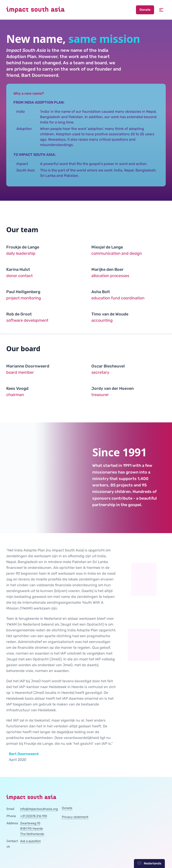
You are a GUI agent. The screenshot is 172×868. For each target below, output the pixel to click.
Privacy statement (75, 817)
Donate (145, 10)
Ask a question (30, 841)
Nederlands (149, 863)
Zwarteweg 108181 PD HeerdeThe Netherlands (32, 829)
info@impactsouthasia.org (39, 809)
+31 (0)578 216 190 (34, 816)
